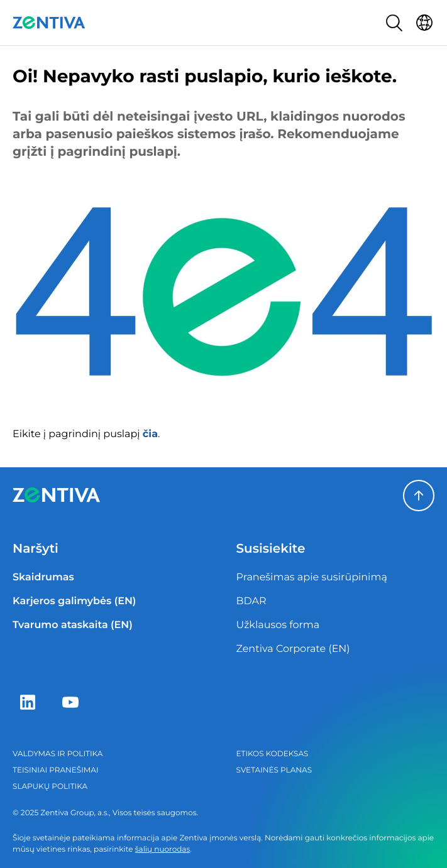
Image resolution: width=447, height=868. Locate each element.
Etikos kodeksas (273, 754)
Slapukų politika (50, 787)
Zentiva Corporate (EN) (293, 649)
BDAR (251, 601)
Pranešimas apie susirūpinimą (312, 578)
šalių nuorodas (163, 849)
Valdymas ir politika (58, 754)
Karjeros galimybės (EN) (74, 601)
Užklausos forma (278, 625)
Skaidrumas (43, 578)
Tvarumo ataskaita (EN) (73, 625)
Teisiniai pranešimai (56, 770)
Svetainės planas (274, 770)
